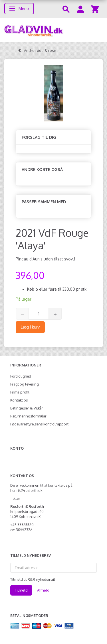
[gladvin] (53, 30)
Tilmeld (21, 590)
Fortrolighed (21, 376)
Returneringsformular (28, 416)
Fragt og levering (25, 384)
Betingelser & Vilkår (27, 408)
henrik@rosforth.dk (26, 490)
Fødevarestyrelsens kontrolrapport (39, 424)
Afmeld (43, 590)
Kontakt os (19, 400)
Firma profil (20, 392)
